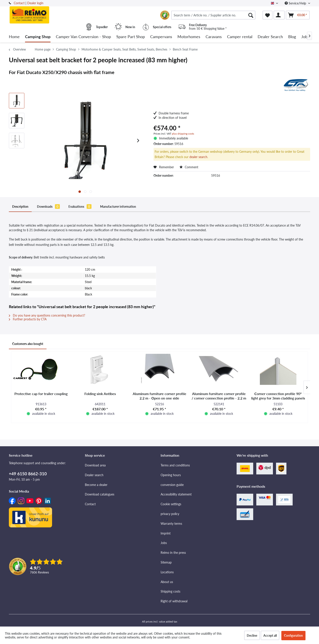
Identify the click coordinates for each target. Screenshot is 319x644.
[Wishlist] (267, 15)
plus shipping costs (183, 134)
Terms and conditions (175, 465)
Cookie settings (171, 504)
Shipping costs (170, 591)
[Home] (14, 37)
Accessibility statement (176, 494)
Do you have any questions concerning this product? (47, 315)
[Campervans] (161, 37)
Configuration (293, 635)
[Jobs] (305, 37)
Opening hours (171, 475)
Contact (19, 3)
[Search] (251, 15)
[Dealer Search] (270, 37)
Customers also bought (28, 344)
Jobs (164, 543)
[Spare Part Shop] (131, 37)
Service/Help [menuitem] (296, 3)
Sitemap (166, 562)
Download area (95, 465)
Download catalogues (100, 494)
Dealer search (94, 475)
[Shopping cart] (298, 15)
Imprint (166, 533)
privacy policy (170, 514)
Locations (167, 572)
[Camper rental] (240, 37)
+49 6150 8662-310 (28, 474)
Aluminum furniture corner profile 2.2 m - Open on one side (159, 396)
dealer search (198, 157)
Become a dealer (96, 485)
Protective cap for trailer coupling (41, 394)
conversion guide (172, 485)
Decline (252, 635)
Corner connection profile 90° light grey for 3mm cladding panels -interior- (278, 396)
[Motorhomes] (189, 37)
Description (20, 207)
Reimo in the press (173, 553)
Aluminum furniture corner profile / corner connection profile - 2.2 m (219, 396)
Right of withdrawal (174, 601)
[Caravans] (214, 37)
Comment (189, 167)
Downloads (48, 207)
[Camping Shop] (38, 37)
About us (167, 582)
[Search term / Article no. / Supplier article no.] (213, 15)
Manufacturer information (118, 207)
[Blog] (292, 37)
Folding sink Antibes (100, 394)
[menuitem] (213, 15)
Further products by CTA (28, 319)
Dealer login (35, 3)
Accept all (270, 635)
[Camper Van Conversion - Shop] (83, 37)
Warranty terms (171, 524)
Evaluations (80, 207)
